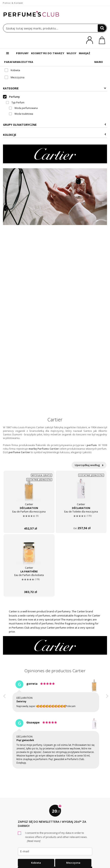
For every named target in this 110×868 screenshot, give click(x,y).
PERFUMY (22, 53)
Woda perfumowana (23, 108)
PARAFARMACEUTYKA (19, 62)
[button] (5, 728)
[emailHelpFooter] (55, 851)
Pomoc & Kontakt (13, 3)
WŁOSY (72, 53)
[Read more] (33, 841)
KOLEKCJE (55, 135)
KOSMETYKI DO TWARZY (48, 53)
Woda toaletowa (21, 114)
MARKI (99, 62)
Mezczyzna (14, 77)
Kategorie (55, 88)
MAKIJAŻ (85, 53)
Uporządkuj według (89, 465)
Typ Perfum (15, 103)
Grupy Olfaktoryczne (55, 125)
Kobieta (12, 70)
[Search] (102, 28)
